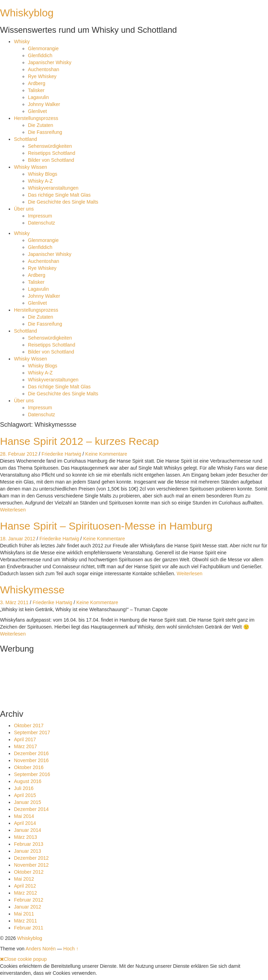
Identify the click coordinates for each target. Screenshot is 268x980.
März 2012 (25, 893)
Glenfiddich (40, 55)
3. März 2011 (14, 602)
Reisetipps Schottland (51, 153)
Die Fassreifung (45, 132)
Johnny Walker (44, 104)
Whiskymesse (32, 590)
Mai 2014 (24, 816)
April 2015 (25, 795)
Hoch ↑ (71, 949)
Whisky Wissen (31, 167)
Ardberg (37, 83)
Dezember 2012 (31, 858)
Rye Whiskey (42, 76)
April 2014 (25, 823)
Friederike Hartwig (61, 454)
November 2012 (31, 865)
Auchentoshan (44, 69)
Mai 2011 (24, 914)
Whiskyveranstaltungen (53, 188)
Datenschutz (42, 223)
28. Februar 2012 (19, 454)
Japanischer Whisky (50, 62)
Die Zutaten (40, 125)
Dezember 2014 (31, 809)
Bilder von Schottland (51, 160)
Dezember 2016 (31, 753)
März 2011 (25, 921)
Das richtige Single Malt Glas (59, 195)
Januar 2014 (28, 830)
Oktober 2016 (29, 767)
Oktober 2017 (29, 725)
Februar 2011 (29, 928)
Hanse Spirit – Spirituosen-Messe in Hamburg (106, 526)
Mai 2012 (24, 879)
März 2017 (25, 746)
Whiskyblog (27, 13)
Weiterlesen (13, 510)
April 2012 (25, 886)
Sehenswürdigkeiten (50, 146)
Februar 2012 (29, 900)
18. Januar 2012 (18, 539)
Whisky (22, 41)
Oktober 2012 (29, 872)
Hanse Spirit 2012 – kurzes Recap (79, 441)
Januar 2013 (28, 851)
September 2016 (32, 774)
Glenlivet (37, 111)
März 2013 (25, 837)
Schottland (25, 139)
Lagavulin (38, 97)
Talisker (36, 90)
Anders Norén (40, 949)
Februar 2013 (29, 844)
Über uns (24, 209)
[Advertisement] (22, 679)
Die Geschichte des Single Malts (63, 202)
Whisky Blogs (43, 174)
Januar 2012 (28, 907)
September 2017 (32, 732)
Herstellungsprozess (36, 118)
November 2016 (31, 760)
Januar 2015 (28, 802)
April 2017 (25, 739)
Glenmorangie (43, 48)
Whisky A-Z (40, 181)
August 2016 (28, 781)
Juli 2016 (24, 788)
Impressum (40, 216)
